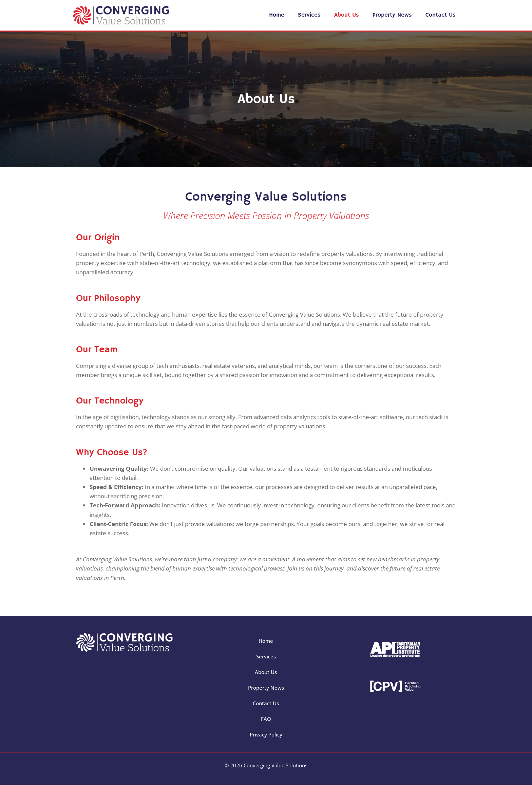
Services (309, 15)
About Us (347, 15)
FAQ (266, 719)
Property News (392, 15)
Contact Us (441, 15)
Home (277, 15)
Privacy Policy (266, 734)
